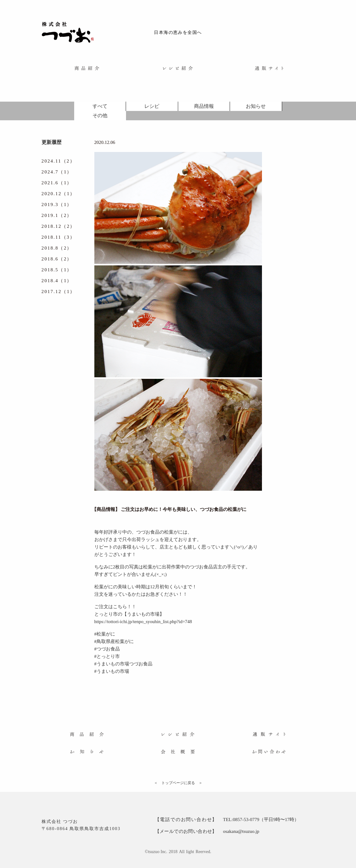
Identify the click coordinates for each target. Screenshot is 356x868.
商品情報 (204, 106)
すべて (100, 106)
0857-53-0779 (246, 820)
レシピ (152, 106)
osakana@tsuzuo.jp (241, 831)
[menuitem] (87, 68)
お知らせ (256, 106)
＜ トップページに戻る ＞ (178, 783)
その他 (100, 115)
